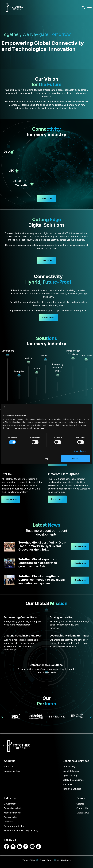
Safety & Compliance (73, 780)
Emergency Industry (14, 826)
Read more (80, 547)
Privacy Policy (46, 860)
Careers (80, 804)
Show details (80, 451)
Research (9, 822)
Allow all (76, 459)
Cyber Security (70, 776)
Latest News (83, 813)
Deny (46, 459)
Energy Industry (12, 817)
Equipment (68, 785)
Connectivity (69, 767)
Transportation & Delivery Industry (21, 831)
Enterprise (19, 371)
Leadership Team (13, 771)
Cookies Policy (64, 860)
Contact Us (82, 808)
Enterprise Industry (13, 808)
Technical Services (72, 789)
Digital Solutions (71, 771)
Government (10, 804)
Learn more (46, 261)
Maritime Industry (13, 813)
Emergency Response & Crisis (58, 368)
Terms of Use (28, 860)
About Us (9, 767)
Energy (37, 369)
